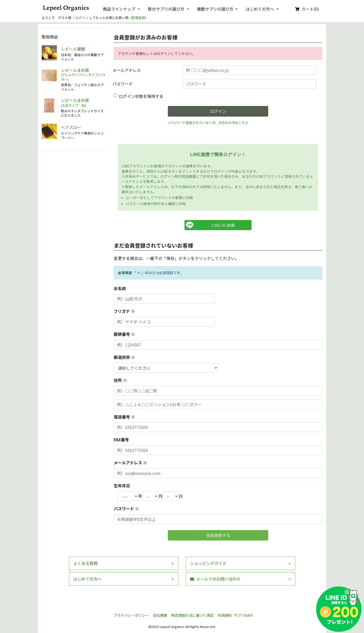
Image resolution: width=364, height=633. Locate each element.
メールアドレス (127, 70)
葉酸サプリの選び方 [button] (215, 9)
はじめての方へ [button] (260, 9)
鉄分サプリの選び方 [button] (166, 9)
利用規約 (225, 615)
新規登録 (138, 18)
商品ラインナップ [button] (119, 9)
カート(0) (307, 9)
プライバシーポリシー (131, 615)
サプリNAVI (243, 615)
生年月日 (122, 486)
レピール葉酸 (73, 49)
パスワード (123, 84)
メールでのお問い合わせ (215, 579)
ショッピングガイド (208, 563)
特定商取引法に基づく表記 (192, 615)
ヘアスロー (71, 127)
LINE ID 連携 (223, 225)
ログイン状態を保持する (141, 96)
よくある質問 (85, 563)
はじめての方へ (87, 579)
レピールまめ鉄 (84, 75)
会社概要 (160, 615)
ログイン (82, 18)
